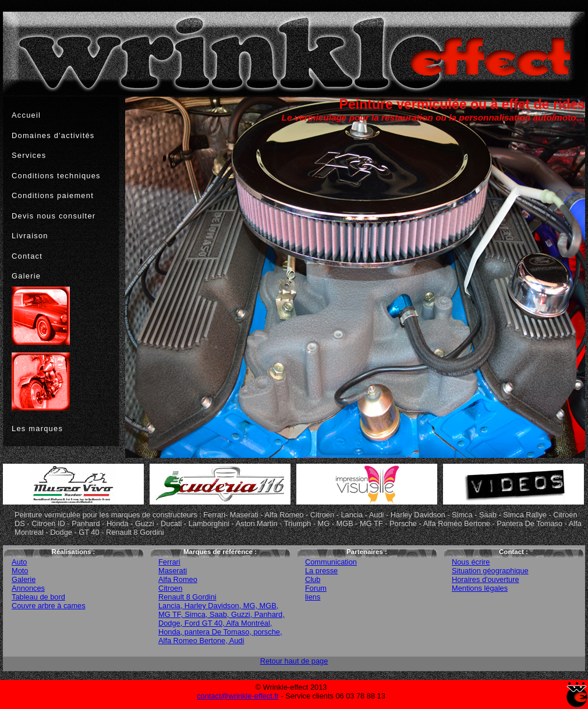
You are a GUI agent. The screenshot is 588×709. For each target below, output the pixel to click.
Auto (19, 562)
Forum (316, 588)
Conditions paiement (53, 195)
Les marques (37, 428)
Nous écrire (471, 562)
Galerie (26, 276)
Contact (27, 256)
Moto (20, 571)
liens (313, 597)
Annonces (28, 588)
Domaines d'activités (53, 135)
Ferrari (169, 562)
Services (29, 155)
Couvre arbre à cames (49, 606)
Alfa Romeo (178, 579)
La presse (321, 571)
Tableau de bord (38, 597)
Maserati (173, 571)
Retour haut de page (294, 661)
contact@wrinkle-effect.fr (238, 696)
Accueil (26, 115)
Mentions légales (480, 588)
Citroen (170, 588)
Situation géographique (490, 571)
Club (313, 579)
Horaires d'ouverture (486, 579)
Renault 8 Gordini (187, 597)
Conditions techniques (56, 176)
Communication (331, 562)
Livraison (30, 236)
